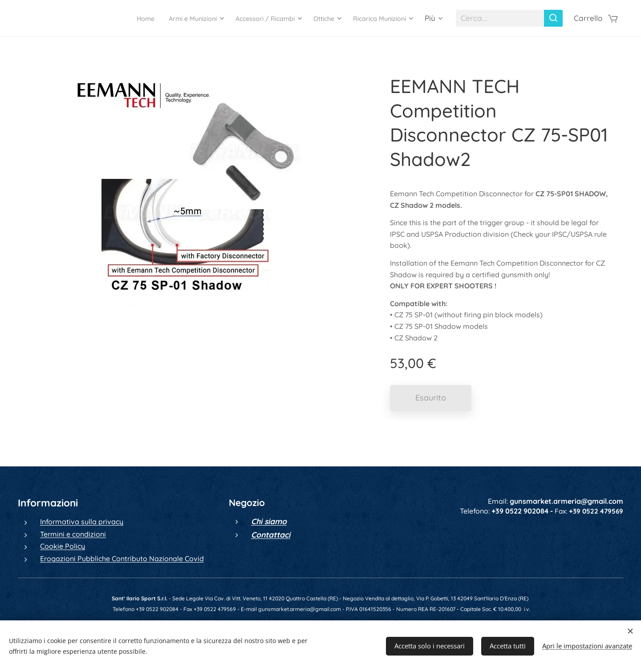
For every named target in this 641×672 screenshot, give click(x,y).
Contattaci (271, 534)
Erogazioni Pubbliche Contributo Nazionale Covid (122, 558)
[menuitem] (104, 18)
